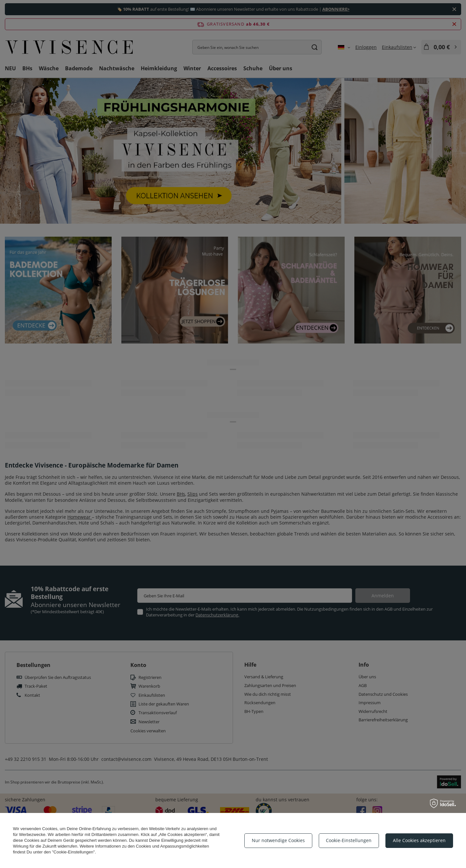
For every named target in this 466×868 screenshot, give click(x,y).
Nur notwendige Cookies (278, 840)
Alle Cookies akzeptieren (419, 840)
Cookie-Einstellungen (349, 840)
